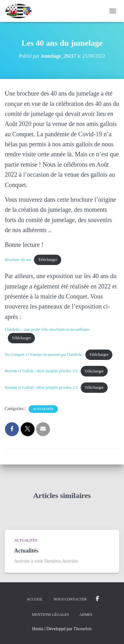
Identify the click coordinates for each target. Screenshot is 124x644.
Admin (86, 615)
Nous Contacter (70, 599)
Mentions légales (50, 615)
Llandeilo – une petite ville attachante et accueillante (47, 330)
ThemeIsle (82, 629)
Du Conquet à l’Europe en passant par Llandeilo (43, 355)
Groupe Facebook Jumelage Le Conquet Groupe (97, 599)
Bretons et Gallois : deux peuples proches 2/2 (41, 387)
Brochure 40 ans (18, 260)
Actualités (43, 409)
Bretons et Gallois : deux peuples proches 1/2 (41, 371)
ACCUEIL (35, 599)
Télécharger (48, 260)
